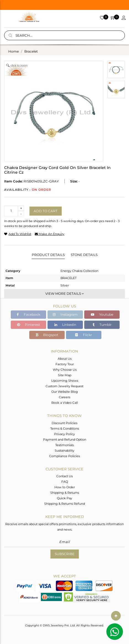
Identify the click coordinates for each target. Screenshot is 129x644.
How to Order (65, 487)
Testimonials (64, 445)
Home (14, 51)
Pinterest (29, 325)
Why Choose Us (65, 370)
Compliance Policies (64, 456)
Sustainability (64, 451)
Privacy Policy (64, 434)
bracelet (31, 51)
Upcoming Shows (65, 381)
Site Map (65, 375)
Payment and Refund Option (65, 440)
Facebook (29, 314)
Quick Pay (64, 498)
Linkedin (65, 325)
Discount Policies (64, 423)
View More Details (65, 294)
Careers (64, 397)
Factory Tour (65, 364)
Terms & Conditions (65, 429)
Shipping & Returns (65, 493)
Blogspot (47, 335)
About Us (65, 359)
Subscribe (65, 554)
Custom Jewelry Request (64, 386)
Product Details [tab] (48, 255)
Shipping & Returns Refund (64, 504)
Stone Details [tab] (84, 255)
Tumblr (102, 325)
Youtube (102, 314)
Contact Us (64, 476)
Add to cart (46, 211)
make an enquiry (50, 234)
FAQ (65, 482)
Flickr (84, 335)
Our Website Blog (65, 392)
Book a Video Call (65, 403)
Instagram (65, 314)
